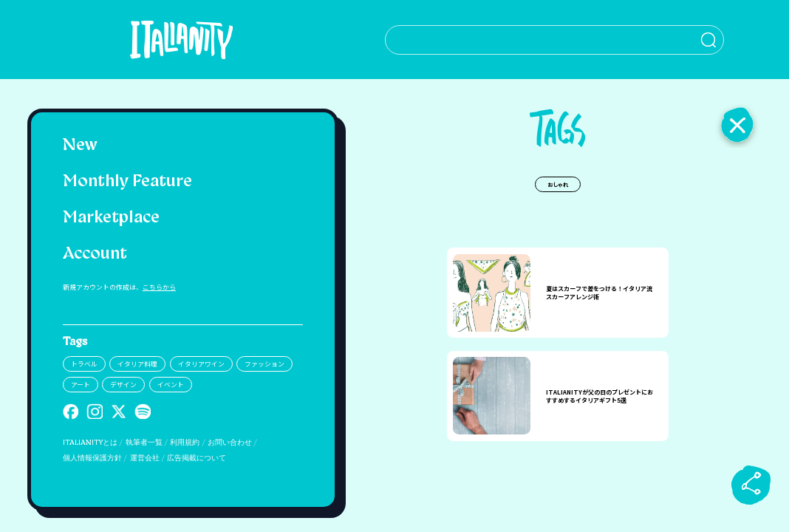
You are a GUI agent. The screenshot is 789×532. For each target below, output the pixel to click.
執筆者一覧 (144, 443)
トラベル (84, 364)
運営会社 (145, 458)
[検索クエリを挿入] (557, 40)
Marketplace (111, 218)
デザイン (123, 385)
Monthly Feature (127, 182)
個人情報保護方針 (92, 458)
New (80, 146)
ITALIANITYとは (90, 443)
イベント (171, 385)
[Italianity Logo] (183, 40)
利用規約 (185, 443)
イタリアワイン (201, 364)
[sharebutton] (751, 485)
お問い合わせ (230, 443)
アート (81, 385)
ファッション (264, 364)
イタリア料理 (137, 364)
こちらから (159, 287)
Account (95, 255)
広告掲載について (197, 458)
